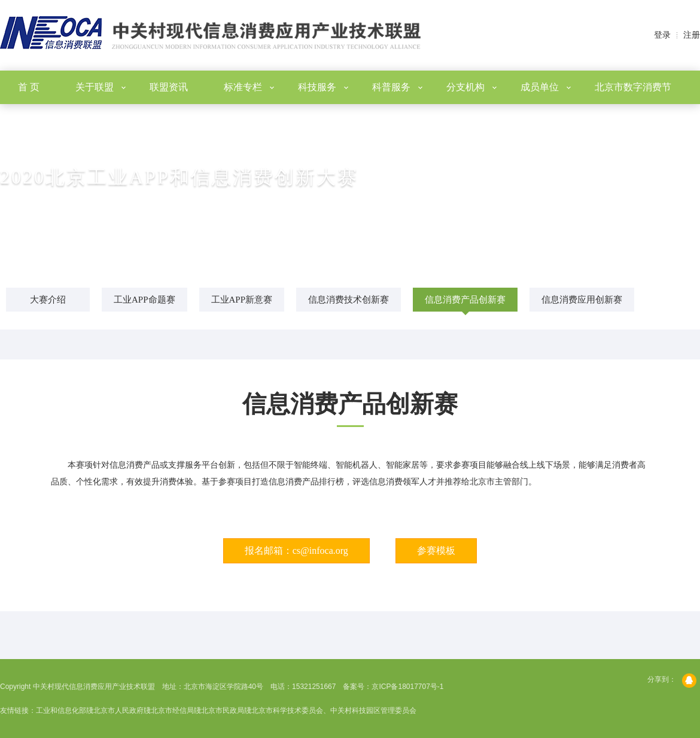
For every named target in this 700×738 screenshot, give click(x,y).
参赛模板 (436, 551)
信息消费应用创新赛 (582, 300)
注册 (692, 35)
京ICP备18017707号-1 (407, 687)
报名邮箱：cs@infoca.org (296, 551)
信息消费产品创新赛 (465, 300)
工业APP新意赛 (242, 300)
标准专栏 (249, 87)
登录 (662, 35)
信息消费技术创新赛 (349, 300)
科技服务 (323, 87)
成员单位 (546, 87)
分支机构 (471, 87)
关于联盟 (101, 87)
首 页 (29, 87)
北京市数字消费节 (633, 87)
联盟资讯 (169, 87)
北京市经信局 (172, 710)
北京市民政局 (223, 710)
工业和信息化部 (61, 710)
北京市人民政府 (118, 710)
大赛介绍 (48, 300)
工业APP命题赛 (144, 300)
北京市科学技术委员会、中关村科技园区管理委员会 (334, 710)
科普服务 (397, 87)
